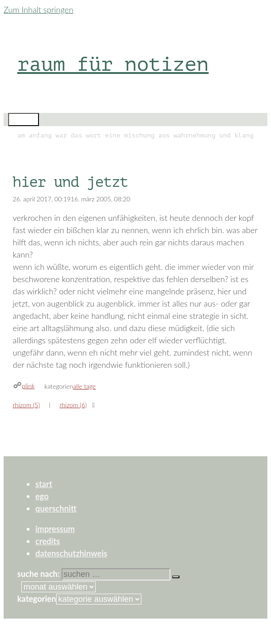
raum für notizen (113, 64)
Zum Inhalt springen (39, 10)
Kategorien (37, 599)
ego (42, 496)
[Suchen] (176, 577)
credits (48, 541)
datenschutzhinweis (71, 553)
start (44, 484)
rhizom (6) (73, 405)
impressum (55, 529)
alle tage (84, 386)
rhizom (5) (26, 405)
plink (28, 386)
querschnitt (56, 508)
